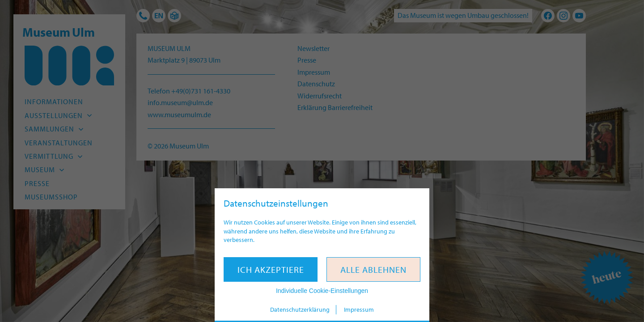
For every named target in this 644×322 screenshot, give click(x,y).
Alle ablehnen (373, 269)
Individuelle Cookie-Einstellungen (322, 291)
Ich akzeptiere (271, 269)
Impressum (359, 309)
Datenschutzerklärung (300, 309)
